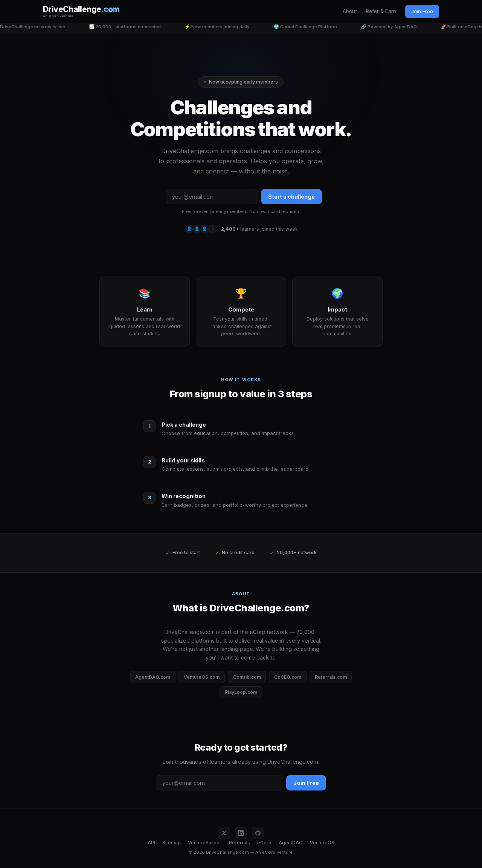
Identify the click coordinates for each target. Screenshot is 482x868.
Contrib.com (247, 677)
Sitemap (172, 843)
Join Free (422, 11)
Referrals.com (331, 677)
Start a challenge (291, 197)
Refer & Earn (381, 11)
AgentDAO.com (153, 677)
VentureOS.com (202, 677)
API (151, 843)
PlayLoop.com (241, 692)
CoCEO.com (288, 677)
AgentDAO (291, 843)
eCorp (264, 843)
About (350, 11)
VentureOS (322, 843)
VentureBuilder (205, 843)
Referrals (239, 843)
